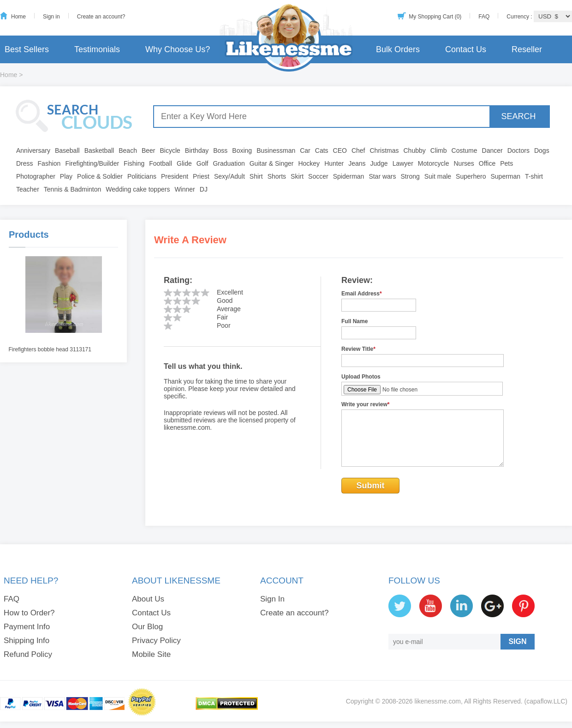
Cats (322, 150)
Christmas (384, 150)
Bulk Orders (398, 49)
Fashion (49, 163)
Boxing (242, 150)
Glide (184, 163)
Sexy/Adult (229, 176)
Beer (149, 150)
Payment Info (27, 627)
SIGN (517, 641)
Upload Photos (361, 377)
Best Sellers (27, 49)
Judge (379, 163)
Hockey (309, 163)
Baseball (67, 150)
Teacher (28, 189)
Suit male (438, 176)
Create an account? (101, 17)
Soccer (318, 176)
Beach (128, 150)
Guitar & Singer (272, 163)
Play (66, 176)
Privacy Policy (156, 641)
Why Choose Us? (178, 49)
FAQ (484, 17)
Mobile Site (151, 654)
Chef (358, 150)
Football (161, 163)
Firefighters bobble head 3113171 (50, 349)
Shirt (256, 176)
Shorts (277, 176)
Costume (465, 150)
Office (487, 163)
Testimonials (97, 49)
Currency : (520, 17)
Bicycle (170, 150)
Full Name (355, 321)
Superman (506, 176)
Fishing (134, 163)
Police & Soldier (100, 176)
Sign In (272, 599)
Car (305, 150)
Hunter (334, 163)
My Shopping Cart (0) (435, 17)
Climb (439, 150)
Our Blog (147, 627)
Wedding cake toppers (138, 189)
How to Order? (29, 613)
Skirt (297, 176)
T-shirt (534, 176)
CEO (340, 150)
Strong (410, 176)
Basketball (99, 150)
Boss (220, 150)
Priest (201, 176)
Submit (371, 486)
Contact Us (466, 49)
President (175, 176)
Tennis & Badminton (73, 189)
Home (18, 17)
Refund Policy (28, 654)
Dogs (542, 150)
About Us (148, 599)
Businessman (276, 150)
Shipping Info (27, 641)
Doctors (518, 150)
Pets (506, 163)
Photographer (36, 176)
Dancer (492, 150)
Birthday (197, 150)
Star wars (382, 176)
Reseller (527, 49)
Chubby (415, 150)
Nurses (464, 163)
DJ (204, 189)
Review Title (358, 349)
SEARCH (518, 116)
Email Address (362, 294)
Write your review (366, 404)
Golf (203, 163)
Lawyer (403, 163)
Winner (185, 189)
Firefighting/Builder (92, 163)
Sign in (51, 17)
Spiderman (349, 176)
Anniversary (33, 150)
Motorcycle (434, 163)
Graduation (229, 163)
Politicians (142, 176)
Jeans (357, 163)
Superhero (471, 176)
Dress (25, 163)
